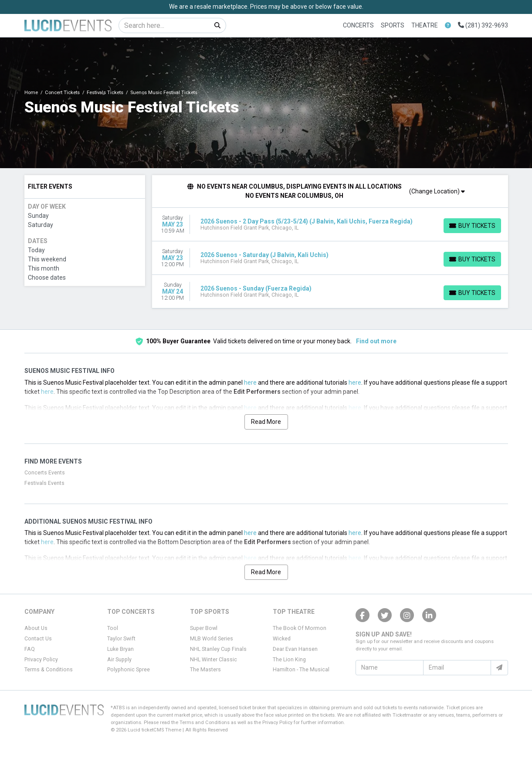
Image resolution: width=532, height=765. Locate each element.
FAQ (30, 649)
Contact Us (38, 639)
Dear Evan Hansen (295, 649)
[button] (448, 25)
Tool (113, 628)
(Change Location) (437, 191)
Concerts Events (45, 473)
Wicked (282, 639)
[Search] (164, 25)
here (250, 382)
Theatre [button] (425, 25)
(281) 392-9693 (483, 25)
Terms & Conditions (49, 670)
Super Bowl (204, 628)
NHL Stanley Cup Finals (218, 649)
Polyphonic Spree (129, 670)
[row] (330, 225)
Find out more (376, 341)
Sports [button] (393, 25)
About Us (36, 628)
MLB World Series (212, 639)
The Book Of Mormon (300, 628)
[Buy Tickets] (472, 226)
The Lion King (289, 660)
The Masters (205, 670)
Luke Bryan (120, 649)
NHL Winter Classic (213, 660)
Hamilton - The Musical (301, 670)
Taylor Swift (121, 639)
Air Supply (119, 660)
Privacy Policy (41, 660)
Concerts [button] (358, 25)
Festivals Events (44, 483)
